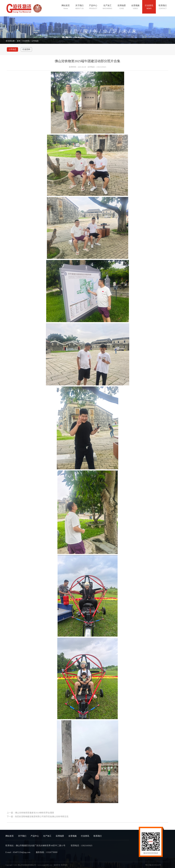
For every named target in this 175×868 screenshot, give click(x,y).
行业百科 (26, 49)
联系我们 (98, 836)
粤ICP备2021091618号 (153, 865)
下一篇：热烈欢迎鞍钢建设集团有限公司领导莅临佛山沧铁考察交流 (38, 817)
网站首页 (10, 836)
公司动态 (35, 41)
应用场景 (60, 836)
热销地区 (64, 865)
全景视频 (72, 836)
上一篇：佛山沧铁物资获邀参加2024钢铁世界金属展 (30, 813)
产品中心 (35, 836)
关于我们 (22, 836)
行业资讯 (26, 41)
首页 (19, 41)
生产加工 (47, 836)
